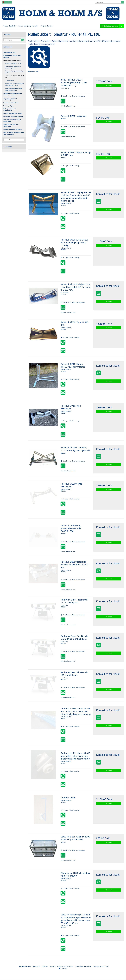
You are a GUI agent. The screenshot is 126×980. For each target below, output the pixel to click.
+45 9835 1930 (68, 966)
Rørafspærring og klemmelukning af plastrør (15, 72)
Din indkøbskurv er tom (113, 26)
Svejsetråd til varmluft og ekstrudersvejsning (10, 99)
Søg (122, 2)
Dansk (5, 2)
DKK (10, 2)
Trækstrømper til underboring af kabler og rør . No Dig (14, 89)
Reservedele (10, 81)
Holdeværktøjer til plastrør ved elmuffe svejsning (13, 67)
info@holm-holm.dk (85, 966)
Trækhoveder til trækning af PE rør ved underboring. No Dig (14, 85)
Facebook (63, 969)
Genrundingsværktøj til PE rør (13, 63)
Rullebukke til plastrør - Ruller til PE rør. (15, 77)
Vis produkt (109, 85)
